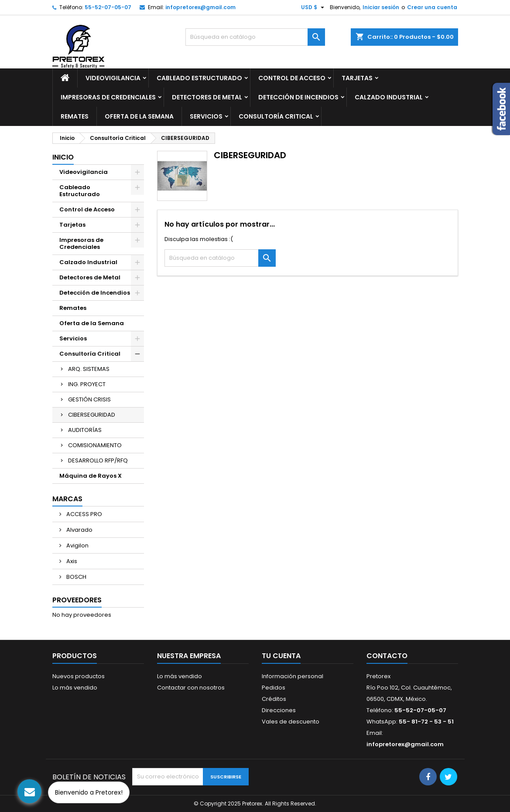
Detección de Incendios (298, 97)
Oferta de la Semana (139, 116)
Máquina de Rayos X (91, 476)
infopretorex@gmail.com (200, 7)
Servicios (206, 116)
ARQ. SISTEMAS (89, 369)
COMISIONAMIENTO (95, 445)
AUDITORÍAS (85, 430)
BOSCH (76, 577)
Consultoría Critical (276, 116)
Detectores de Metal (207, 97)
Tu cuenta (281, 656)
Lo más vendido (75, 688)
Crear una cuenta (432, 7)
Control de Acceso (292, 78)
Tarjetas (357, 78)
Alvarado (79, 530)
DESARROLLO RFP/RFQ (98, 460)
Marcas (67, 499)
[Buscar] (255, 37)
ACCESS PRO (84, 514)
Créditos (274, 699)
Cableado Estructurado (199, 78)
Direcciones (279, 710)
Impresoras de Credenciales (108, 97)
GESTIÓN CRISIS (89, 399)
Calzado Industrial (389, 97)
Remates (75, 116)
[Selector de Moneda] (314, 7)
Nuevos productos (79, 676)
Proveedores (77, 600)
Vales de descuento (291, 722)
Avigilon (77, 545)
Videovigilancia (113, 78)
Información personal (293, 676)
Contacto (387, 656)
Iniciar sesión (381, 7)
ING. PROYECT (87, 384)
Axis (71, 561)
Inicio (63, 157)
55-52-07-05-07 (108, 7)
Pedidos (274, 688)
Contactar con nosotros (191, 688)
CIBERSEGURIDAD (92, 415)
